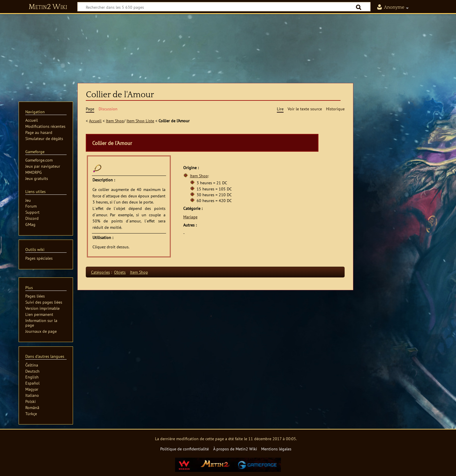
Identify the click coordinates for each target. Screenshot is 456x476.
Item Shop (115, 121)
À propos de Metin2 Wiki (235, 449)
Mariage (190, 217)
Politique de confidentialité (185, 449)
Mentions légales (276, 449)
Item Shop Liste (140, 121)
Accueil (95, 121)
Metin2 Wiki (48, 7)
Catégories (100, 272)
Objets (120, 272)
